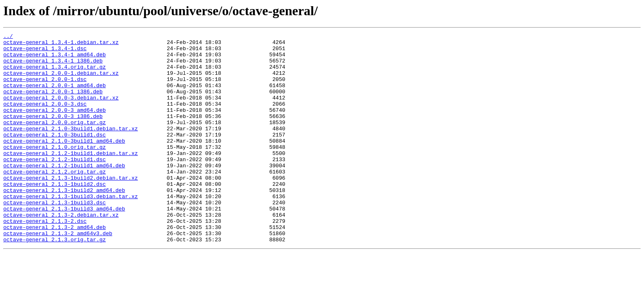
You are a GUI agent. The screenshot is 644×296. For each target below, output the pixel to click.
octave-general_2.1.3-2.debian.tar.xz (61, 252)
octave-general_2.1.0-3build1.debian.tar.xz (71, 148)
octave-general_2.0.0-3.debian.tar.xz (61, 111)
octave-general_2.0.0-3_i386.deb (53, 133)
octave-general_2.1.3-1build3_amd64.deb (64, 244)
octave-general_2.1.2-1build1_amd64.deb (64, 192)
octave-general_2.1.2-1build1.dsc (55, 185)
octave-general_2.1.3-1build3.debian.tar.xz (71, 229)
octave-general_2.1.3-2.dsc (45, 259)
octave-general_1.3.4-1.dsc (45, 52)
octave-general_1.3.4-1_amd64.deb (55, 59)
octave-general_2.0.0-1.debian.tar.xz (61, 81)
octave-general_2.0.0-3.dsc (45, 118)
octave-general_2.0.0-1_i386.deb (53, 104)
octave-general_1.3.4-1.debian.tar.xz (61, 44)
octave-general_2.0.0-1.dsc (45, 89)
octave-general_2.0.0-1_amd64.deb (55, 96)
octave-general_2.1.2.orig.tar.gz (55, 200)
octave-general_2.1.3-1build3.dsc (55, 237)
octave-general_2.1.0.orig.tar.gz (55, 170)
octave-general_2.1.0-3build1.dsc (55, 155)
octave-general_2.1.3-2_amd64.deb (55, 266)
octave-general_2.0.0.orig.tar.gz (55, 141)
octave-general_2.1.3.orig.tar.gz (55, 281)
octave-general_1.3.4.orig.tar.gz (55, 74)
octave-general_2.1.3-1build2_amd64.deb (64, 222)
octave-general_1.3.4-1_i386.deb (53, 67)
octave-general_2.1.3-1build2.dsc (55, 215)
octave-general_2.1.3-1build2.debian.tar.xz (71, 207)
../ (8, 37)
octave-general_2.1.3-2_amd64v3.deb (58, 274)
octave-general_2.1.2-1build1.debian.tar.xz (71, 178)
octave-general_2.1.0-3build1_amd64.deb (64, 163)
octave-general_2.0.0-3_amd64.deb (55, 126)
